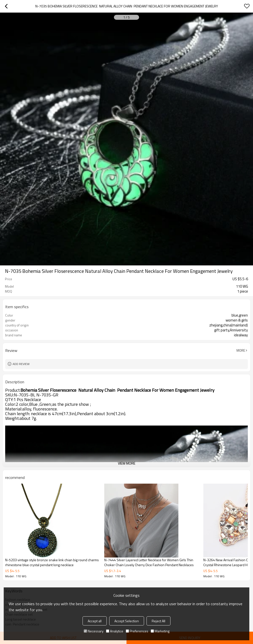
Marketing (160, 631)
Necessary (94, 631)
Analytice (115, 631)
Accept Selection (127, 621)
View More (126, 463)
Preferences (137, 631)
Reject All (158, 621)
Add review (21, 364)
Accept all (95, 621)
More (241, 350)
